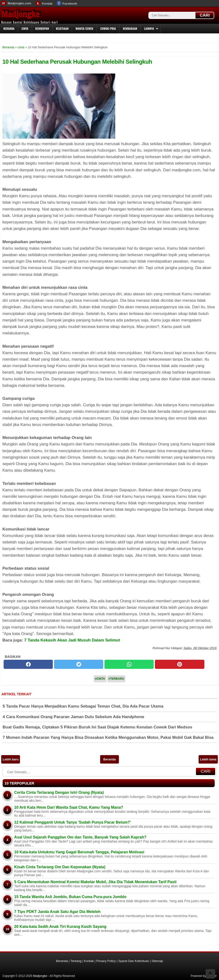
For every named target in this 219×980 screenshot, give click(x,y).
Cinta (25, 28)
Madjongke (20, 14)
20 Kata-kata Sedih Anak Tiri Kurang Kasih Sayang (60, 927)
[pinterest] (179, 664)
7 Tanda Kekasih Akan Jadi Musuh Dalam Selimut (72, 640)
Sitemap (157, 961)
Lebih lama (208, 759)
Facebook (70, 3)
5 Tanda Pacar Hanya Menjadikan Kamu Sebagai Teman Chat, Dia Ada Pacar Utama (83, 706)
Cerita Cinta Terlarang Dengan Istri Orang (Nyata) (59, 792)
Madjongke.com (19, 3)
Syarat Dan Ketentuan (134, 961)
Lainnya (149, 28)
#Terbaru (116, 679)
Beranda (9, 28)
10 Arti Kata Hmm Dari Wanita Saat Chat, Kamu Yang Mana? (69, 807)
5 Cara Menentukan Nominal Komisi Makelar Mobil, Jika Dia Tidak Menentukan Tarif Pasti (95, 882)
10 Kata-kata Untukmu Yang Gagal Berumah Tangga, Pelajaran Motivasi (79, 852)
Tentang (76, 961)
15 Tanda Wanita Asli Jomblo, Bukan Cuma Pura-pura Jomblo (70, 897)
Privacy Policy (106, 961)
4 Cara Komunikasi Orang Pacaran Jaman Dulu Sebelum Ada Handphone (73, 717)
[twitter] (79, 664)
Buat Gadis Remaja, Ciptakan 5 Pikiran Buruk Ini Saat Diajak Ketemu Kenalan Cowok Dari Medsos (97, 727)
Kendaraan (130, 28)
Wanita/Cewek (84, 28)
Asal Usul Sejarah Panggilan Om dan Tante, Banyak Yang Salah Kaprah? (80, 837)
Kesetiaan (62, 28)
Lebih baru (11, 759)
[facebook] (28, 664)
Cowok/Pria (108, 28)
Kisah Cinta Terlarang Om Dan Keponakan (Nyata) (60, 867)
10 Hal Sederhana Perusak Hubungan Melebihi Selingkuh (77, 62)
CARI (205, 15)
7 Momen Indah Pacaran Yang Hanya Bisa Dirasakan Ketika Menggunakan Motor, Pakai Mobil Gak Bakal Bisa (108, 737)
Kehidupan (42, 28)
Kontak (47, 3)
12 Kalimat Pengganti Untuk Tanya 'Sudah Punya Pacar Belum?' (73, 822)
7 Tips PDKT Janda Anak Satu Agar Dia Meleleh (57, 912)
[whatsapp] (129, 664)
